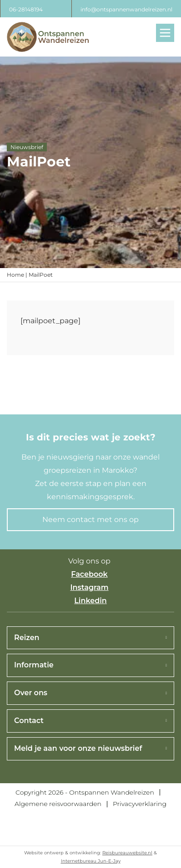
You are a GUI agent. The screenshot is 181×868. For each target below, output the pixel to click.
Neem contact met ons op (90, 519)
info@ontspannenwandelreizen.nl (126, 9)
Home (15, 275)
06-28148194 (26, 9)
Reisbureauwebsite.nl (127, 853)
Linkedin (90, 601)
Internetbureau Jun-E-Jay (91, 861)
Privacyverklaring (140, 804)
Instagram (89, 587)
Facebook (89, 574)
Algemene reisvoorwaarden (58, 804)
